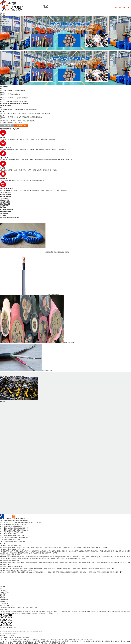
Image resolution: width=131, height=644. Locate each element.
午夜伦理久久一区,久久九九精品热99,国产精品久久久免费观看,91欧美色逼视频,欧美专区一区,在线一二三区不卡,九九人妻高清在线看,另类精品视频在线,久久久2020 (46, 639)
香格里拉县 (35, 643)
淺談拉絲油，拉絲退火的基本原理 (11, 526)
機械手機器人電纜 (5, 204)
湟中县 (7, 643)
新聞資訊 (3, 27)
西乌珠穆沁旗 (20, 641)
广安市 (2, 641)
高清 (39, 641)
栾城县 (58, 643)
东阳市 (96, 641)
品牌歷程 (3, 18)
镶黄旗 (62, 643)
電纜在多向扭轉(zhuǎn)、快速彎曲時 (12, 90)
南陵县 (46, 643)
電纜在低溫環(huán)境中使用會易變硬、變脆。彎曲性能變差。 (18, 121)
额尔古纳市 (75, 641)
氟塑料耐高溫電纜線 (6, 212)
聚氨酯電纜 (3, 208)
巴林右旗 (115, 641)
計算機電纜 (3, 215)
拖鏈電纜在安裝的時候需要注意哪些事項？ (12, 549)
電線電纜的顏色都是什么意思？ (11, 540)
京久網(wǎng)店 (11, 630)
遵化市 (52, 641)
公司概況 (3, 14)
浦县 (56, 641)
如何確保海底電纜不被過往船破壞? (10, 555)
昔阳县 (12, 643)
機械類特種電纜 (4, 200)
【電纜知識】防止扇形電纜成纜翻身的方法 (14, 530)
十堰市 (69, 641)
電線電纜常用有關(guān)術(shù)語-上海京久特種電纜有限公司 (18, 570)
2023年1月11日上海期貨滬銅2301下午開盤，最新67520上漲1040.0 (21, 522)
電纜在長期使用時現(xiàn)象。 (11, 94)
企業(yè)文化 (4, 20)
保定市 (48, 641)
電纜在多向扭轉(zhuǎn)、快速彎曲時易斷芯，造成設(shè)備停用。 (19, 109)
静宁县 (105, 641)
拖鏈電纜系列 (4, 214)
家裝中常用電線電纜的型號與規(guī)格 (11, 566)
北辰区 (30, 643)
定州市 (120, 641)
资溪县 (35, 641)
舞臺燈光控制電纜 (5, 202)
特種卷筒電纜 (4, 198)
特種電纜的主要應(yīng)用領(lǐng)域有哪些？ (14, 520)
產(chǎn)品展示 (4, 22)
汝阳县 (60, 641)
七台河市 (7, 641)
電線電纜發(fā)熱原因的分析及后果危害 (13, 524)
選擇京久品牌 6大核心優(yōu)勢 (15, 129)
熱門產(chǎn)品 (14, 217)
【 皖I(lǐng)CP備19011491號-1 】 (35, 632)
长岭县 (125, 641)
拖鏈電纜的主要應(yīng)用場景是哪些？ (11, 545)
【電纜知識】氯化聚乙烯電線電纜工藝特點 (14, 528)
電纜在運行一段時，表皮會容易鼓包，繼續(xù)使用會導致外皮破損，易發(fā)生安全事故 (25, 113)
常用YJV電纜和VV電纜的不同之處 (11, 532)
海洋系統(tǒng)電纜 (6, 194)
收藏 (50, 643)
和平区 (41, 643)
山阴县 (21, 643)
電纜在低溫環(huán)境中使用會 (13, 102)
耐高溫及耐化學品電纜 (6, 210)
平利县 (43, 641)
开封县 (110, 641)
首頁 (1, 12)
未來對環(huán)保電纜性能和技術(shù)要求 (14, 538)
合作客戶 (12, 376)
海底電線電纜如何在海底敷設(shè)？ (10, 561)
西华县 (31, 641)
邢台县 (101, 641)
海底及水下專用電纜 (6, 196)
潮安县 (16, 643)
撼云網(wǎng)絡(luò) (6, 633)
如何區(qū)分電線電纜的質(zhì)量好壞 (13, 541)
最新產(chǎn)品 (4, 217)
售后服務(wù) (4, 24)
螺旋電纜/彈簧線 (5, 206)
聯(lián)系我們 (4, 29)
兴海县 (87, 641)
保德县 (25, 643)
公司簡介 (3, 16)
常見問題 (3, 543)
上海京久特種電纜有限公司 (9, 632)
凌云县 (92, 641)
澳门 (3, 643)
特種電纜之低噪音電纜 (8, 534)
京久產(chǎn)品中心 (6, 193)
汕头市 (26, 641)
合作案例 (3, 25)
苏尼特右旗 (82, 641)
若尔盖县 (13, 641)
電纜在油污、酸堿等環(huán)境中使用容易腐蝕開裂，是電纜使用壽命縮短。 (22, 117)
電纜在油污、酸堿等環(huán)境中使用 (14, 98)
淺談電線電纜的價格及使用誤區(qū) (12, 536)
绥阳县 (53, 643)
